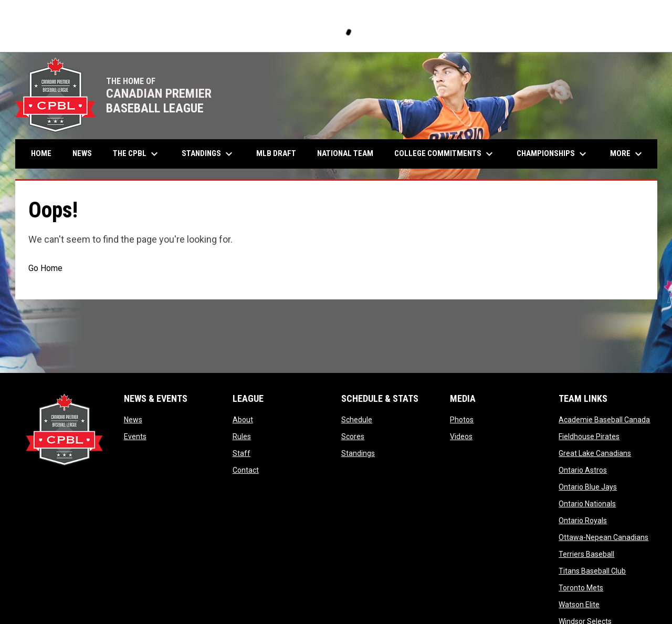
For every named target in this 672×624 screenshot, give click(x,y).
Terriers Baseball (586, 554)
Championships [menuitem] (553, 154)
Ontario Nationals (587, 504)
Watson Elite (579, 605)
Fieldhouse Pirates (589, 436)
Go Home (45, 268)
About (243, 420)
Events (135, 436)
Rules (242, 436)
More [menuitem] (627, 154)
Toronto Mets (581, 588)
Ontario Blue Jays (588, 487)
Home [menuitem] (41, 153)
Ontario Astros (583, 470)
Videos (461, 436)
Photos (462, 420)
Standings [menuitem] (208, 154)
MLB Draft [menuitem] (276, 153)
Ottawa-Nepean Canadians (603, 537)
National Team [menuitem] (345, 153)
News (133, 420)
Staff (241, 453)
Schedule (357, 420)
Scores (353, 436)
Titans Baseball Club (592, 571)
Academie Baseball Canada (604, 420)
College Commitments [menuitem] (445, 154)
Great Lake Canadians (595, 453)
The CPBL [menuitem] (137, 154)
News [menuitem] (82, 153)
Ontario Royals (583, 521)
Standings (358, 453)
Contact (246, 470)
